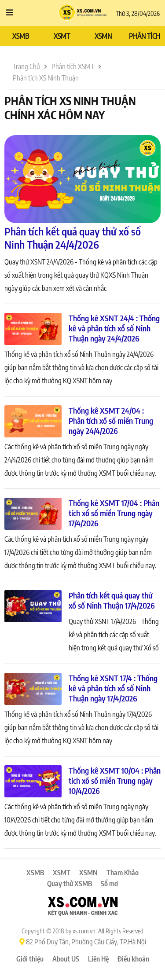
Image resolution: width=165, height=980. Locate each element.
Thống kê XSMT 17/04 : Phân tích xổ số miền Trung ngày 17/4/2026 (114, 513)
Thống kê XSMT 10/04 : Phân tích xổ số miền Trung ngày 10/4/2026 (115, 780)
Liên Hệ (98, 959)
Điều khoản (133, 959)
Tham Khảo (123, 873)
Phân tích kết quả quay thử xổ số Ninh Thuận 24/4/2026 (73, 238)
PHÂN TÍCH (145, 36)
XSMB (21, 36)
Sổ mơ (109, 884)
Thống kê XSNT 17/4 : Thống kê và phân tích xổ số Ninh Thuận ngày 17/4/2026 (113, 688)
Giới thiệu (30, 959)
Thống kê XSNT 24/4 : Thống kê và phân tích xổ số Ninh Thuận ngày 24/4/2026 (114, 328)
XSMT (62, 36)
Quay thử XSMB (70, 884)
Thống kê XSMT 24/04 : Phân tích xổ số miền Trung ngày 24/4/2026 (111, 420)
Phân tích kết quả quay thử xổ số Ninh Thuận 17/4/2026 (112, 600)
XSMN (103, 36)
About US (66, 959)
